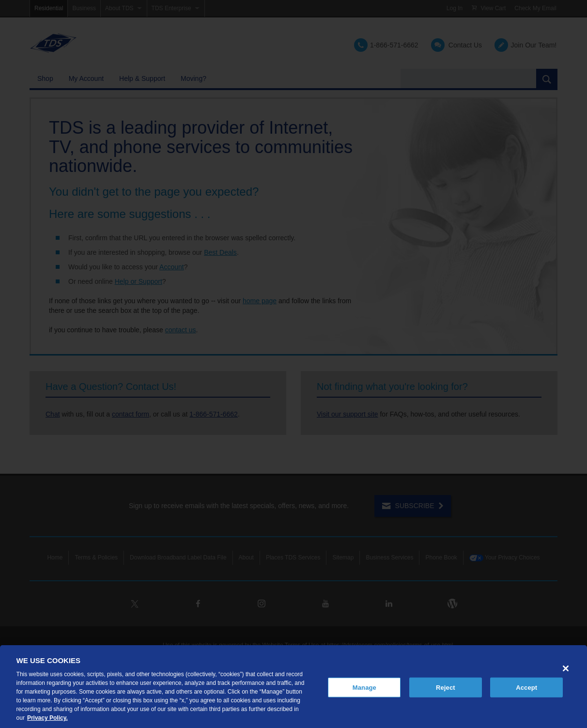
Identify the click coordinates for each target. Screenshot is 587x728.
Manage (364, 687)
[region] (293, 687)
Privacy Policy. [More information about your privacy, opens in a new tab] (47, 718)
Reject (446, 687)
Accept (526, 687)
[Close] (566, 668)
